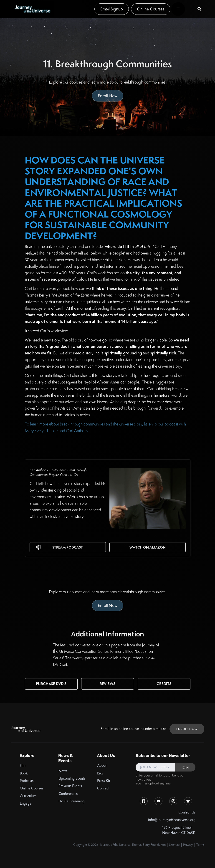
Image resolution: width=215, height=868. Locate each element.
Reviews (107, 684)
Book (24, 773)
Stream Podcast (68, 547)
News (63, 771)
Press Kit (104, 781)
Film (23, 765)
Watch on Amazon (148, 547)
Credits (164, 684)
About (102, 765)
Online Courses (151, 9)
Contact (103, 788)
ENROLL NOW (187, 729)
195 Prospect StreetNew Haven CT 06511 (179, 830)
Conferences (68, 794)
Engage (26, 803)
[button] (178, 9)
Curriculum (28, 796)
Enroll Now (108, 96)
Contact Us (187, 812)
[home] (32, 9)
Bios (100, 773)
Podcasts (27, 781)
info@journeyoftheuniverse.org (172, 820)
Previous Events (70, 786)
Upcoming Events (72, 778)
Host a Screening (72, 801)
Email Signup (112, 9)
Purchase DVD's (51, 684)
